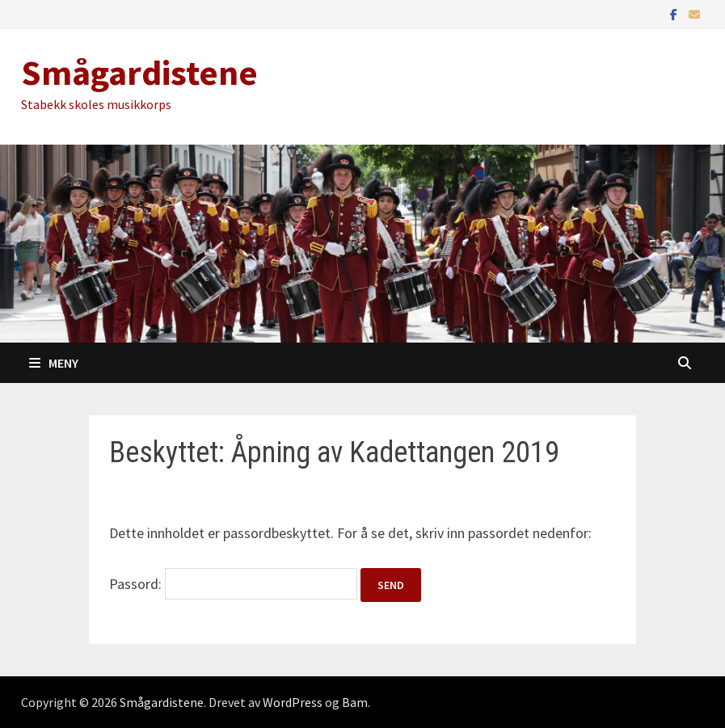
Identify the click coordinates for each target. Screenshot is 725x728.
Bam (355, 702)
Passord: (233, 584)
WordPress (293, 702)
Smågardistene (139, 72)
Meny (54, 363)
